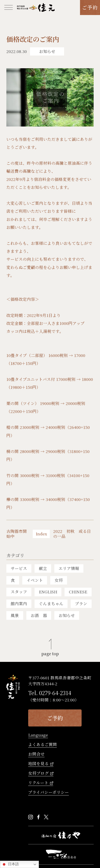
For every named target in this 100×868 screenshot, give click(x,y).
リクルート (38, 783)
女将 (59, 580)
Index (41, 534)
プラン (81, 604)
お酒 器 (39, 615)
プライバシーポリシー (49, 793)
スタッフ (19, 592)
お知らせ (67, 615)
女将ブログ (38, 773)
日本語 (10, 864)
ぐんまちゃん (51, 604)
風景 (15, 615)
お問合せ (36, 754)
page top (50, 653)
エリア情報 (69, 568)
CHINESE (78, 592)
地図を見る (38, 764)
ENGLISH (48, 592)
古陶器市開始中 (17, 534)
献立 (43, 568)
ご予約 (90, 7)
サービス (19, 568)
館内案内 (19, 604)
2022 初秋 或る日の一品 (72, 534)
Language (38, 735)
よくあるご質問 (42, 745)
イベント (35, 580)
